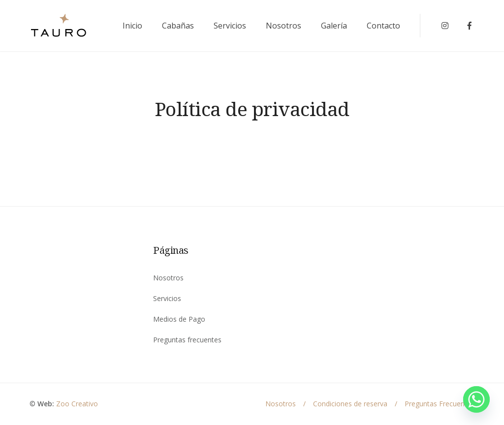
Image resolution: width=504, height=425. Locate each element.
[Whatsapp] (476, 399)
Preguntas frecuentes (187, 340)
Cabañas (178, 26)
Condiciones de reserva (350, 404)
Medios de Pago (179, 319)
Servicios (230, 26)
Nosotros (283, 26)
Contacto (383, 26)
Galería (334, 26)
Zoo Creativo (77, 404)
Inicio (132, 26)
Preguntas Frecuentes (440, 404)
